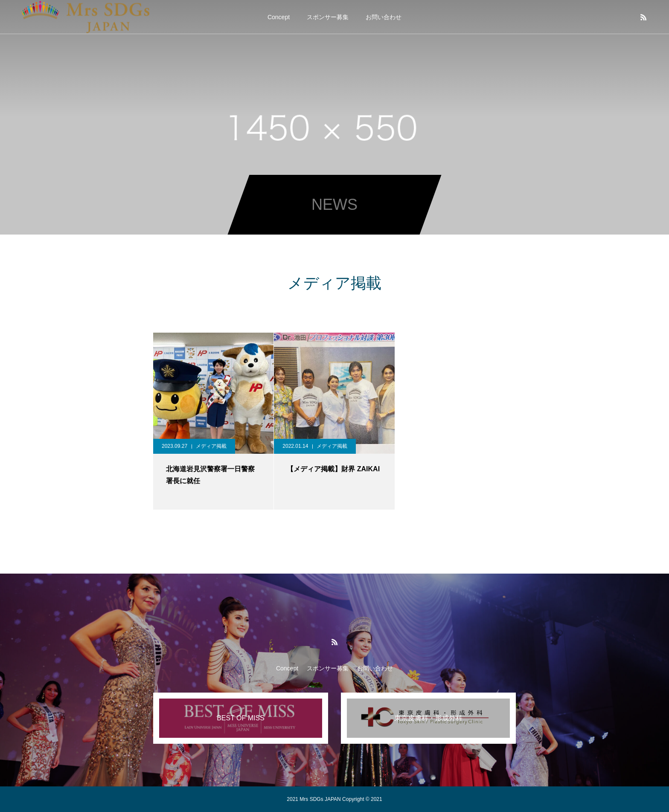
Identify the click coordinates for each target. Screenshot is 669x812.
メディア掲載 (211, 446)
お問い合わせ (384, 17)
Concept (279, 17)
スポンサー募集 (328, 17)
